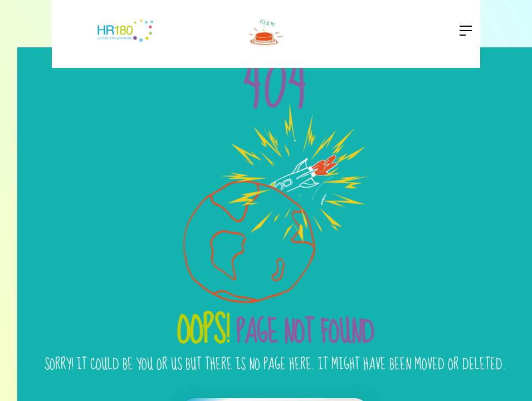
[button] (463, 31)
